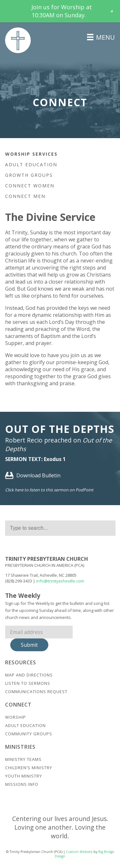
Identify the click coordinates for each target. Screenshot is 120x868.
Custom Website (79, 852)
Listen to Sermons (28, 683)
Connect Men (25, 196)
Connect (18, 705)
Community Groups (29, 734)
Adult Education (31, 164)
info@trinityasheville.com (60, 581)
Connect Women (30, 186)
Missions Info (22, 784)
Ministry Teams (23, 759)
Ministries (20, 747)
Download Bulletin (33, 475)
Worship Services (31, 154)
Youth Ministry (24, 776)
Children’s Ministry (29, 768)
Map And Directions (29, 675)
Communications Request (36, 692)
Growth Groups (29, 175)
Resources (21, 662)
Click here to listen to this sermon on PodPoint (49, 490)
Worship (16, 717)
